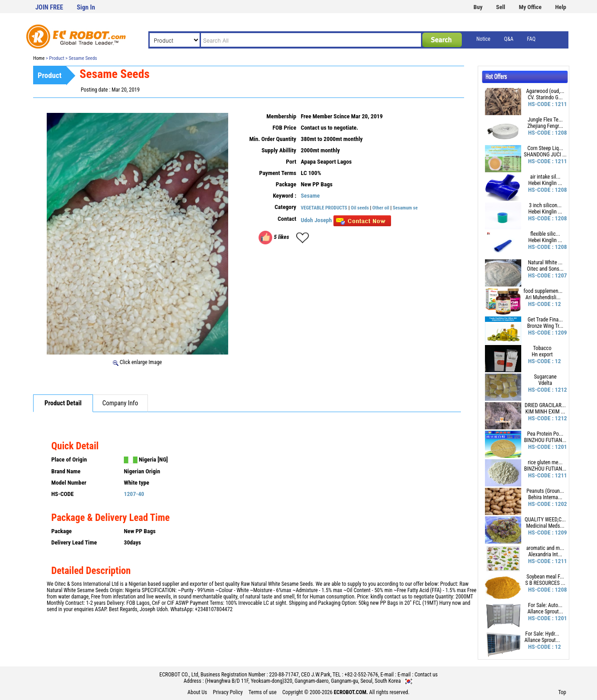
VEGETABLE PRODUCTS (324, 208)
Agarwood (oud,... (545, 91)
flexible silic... (545, 234)
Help (561, 7)
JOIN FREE (49, 7)
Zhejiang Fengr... (545, 126)
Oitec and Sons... (545, 269)
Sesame (310, 196)
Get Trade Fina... (545, 320)
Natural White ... (545, 262)
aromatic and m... (545, 548)
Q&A (509, 39)
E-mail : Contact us (418, 675)
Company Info (120, 403)
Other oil (382, 208)
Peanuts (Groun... (545, 491)
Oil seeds (360, 208)
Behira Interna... (545, 497)
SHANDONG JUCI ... (545, 155)
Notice (483, 39)
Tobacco (542, 348)
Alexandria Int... (545, 554)
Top (562, 692)
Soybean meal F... (545, 577)
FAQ (531, 39)
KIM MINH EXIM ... (545, 412)
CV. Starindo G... (545, 97)
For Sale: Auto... (545, 605)
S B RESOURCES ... (545, 583)
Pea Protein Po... (545, 434)
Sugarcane (545, 377)
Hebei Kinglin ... (546, 183)
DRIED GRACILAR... (546, 405)
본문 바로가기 (0, 0)
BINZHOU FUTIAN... (545, 440)
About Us (197, 692)
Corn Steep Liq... (546, 148)
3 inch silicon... (545, 205)
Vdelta (545, 383)
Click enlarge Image (137, 362)
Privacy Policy (228, 692)
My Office (530, 7)
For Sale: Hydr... (542, 634)
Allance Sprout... (545, 612)
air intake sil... (545, 177)
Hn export (542, 355)
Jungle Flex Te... (545, 120)
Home (39, 58)
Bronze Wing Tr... (545, 326)
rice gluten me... (546, 462)
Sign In (86, 7)
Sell (501, 7)
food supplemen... (543, 291)
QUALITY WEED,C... (546, 520)
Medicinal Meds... (545, 526)
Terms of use (263, 692)
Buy (478, 7)
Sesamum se (405, 208)
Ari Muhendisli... (543, 297)
